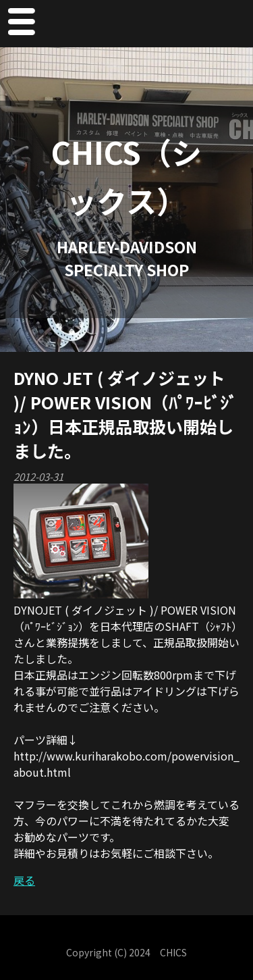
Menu (21, 24)
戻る (24, 880)
